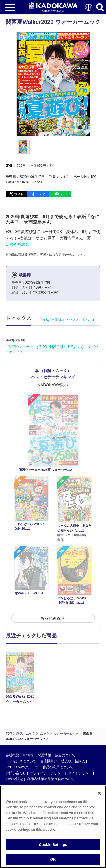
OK (53, 861)
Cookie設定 (14, 572)
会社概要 (12, 548)
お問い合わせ (16, 566)
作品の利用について (58, 560)
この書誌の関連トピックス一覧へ (64, 320)
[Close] (99, 795)
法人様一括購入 (73, 554)
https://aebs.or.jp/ (19, 636)
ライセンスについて (21, 554)
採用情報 (44, 548)
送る (62, 194)
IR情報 (28, 548)
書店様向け (49, 554)
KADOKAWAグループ (22, 560)
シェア (41, 194)
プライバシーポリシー (47, 566)
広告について (65, 548)
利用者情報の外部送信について (51, 572)
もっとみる (50, 452)
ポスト (19, 194)
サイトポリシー (80, 566)
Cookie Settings (53, 847)
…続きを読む (18, 244)
